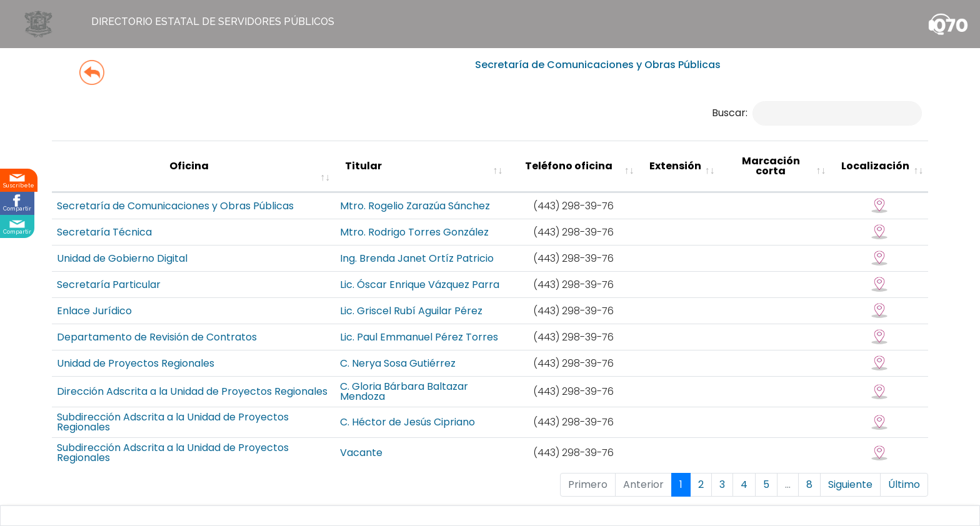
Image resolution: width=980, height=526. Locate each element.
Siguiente (850, 484)
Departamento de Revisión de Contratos (157, 337)
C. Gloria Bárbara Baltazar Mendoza (404, 391)
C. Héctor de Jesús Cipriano (407, 422)
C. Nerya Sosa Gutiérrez (398, 363)
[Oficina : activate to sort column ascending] (193, 166)
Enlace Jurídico (94, 311)
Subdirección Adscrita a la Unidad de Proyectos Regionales (173, 422)
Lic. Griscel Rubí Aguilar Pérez (411, 311)
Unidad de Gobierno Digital (122, 258)
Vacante (361, 453)
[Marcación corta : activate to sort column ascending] (776, 166)
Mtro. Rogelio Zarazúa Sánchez (415, 206)
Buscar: (817, 113)
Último (904, 484)
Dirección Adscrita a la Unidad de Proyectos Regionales (192, 391)
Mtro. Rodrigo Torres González (414, 232)
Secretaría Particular (109, 285)
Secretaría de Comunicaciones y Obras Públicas (175, 206)
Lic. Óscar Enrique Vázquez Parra (420, 285)
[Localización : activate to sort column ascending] (879, 166)
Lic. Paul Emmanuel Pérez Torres (419, 337)
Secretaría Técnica (104, 232)
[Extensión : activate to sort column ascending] (680, 166)
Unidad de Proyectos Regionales (136, 363)
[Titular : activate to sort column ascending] (421, 166)
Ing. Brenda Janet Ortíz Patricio (417, 258)
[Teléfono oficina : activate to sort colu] (573, 166)
